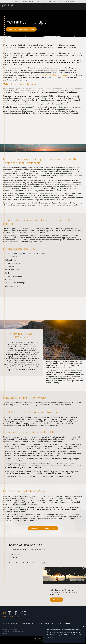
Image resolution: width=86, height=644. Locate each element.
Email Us (5, 633)
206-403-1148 (36, 1)
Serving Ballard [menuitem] (28, 624)
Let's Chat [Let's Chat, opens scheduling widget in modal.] (57, 600)
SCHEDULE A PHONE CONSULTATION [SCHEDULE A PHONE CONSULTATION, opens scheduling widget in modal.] (21, 29)
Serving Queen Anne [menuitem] (46, 624)
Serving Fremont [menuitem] (64, 624)
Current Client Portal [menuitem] (10, 624)
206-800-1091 (20, 631)
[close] (83, 626)
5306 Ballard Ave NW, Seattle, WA (21, 1)
